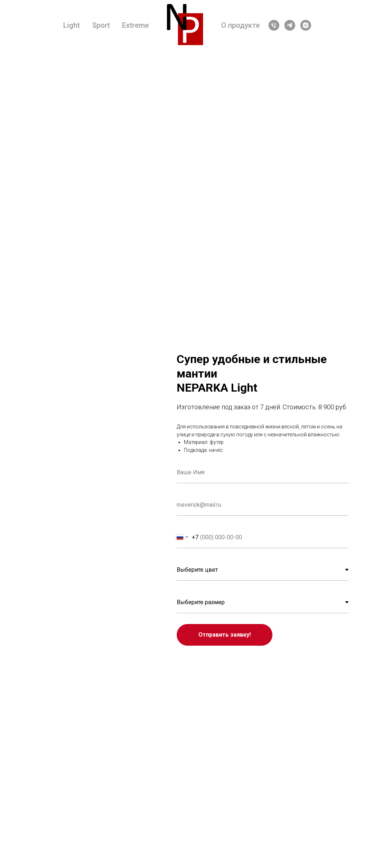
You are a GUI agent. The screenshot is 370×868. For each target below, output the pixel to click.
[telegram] (290, 25)
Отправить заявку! (225, 635)
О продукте (240, 25)
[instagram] (306, 25)
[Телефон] (274, 25)
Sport (101, 25)
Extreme (135, 25)
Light (72, 25)
